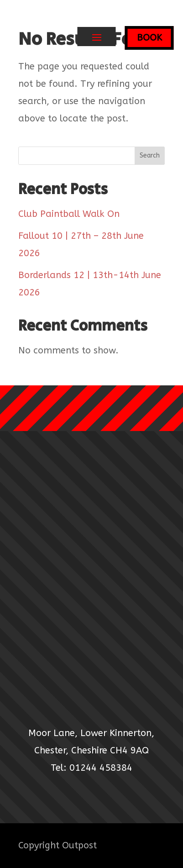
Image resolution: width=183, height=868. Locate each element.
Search (150, 155)
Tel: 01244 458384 (91, 768)
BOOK (149, 38)
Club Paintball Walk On (69, 214)
